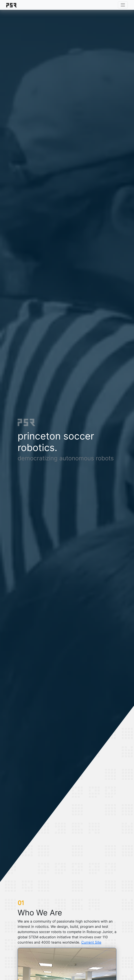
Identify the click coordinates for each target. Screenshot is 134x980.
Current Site (91, 942)
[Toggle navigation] (123, 5)
